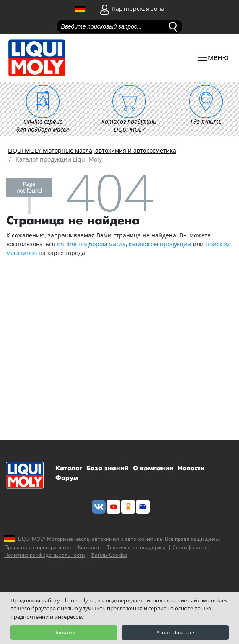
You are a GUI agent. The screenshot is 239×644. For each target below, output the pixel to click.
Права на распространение (38, 547)
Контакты (90, 547)
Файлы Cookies (109, 555)
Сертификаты (189, 547)
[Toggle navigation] (213, 58)
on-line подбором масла (91, 244)
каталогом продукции (160, 244)
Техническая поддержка (137, 547)
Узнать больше (175, 632)
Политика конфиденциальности (45, 555)
